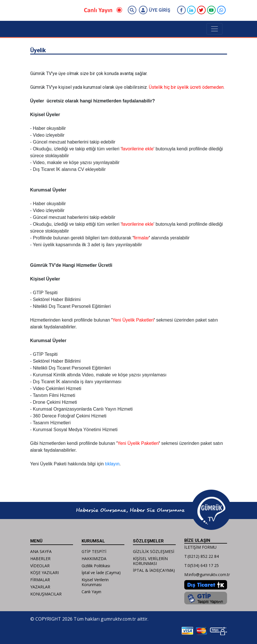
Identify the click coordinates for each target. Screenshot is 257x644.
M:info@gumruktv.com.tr (207, 575)
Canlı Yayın (91, 592)
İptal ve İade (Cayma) (101, 573)
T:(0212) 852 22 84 (202, 556)
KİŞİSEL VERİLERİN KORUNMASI (150, 561)
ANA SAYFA (41, 551)
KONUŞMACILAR (46, 594)
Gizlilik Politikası (96, 566)
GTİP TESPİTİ (94, 551)
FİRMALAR (40, 580)
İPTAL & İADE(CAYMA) (154, 570)
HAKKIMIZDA (94, 559)
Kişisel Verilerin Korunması (95, 582)
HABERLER (40, 559)
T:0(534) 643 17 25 (202, 565)
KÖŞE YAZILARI (44, 573)
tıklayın (112, 464)
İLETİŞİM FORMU (200, 547)
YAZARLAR (40, 587)
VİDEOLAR (40, 566)
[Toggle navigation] (214, 29)
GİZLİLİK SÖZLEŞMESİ (154, 551)
